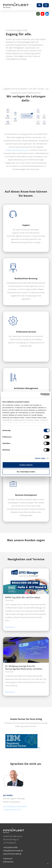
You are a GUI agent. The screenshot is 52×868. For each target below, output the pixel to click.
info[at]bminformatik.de (13, 851)
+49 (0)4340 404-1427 (12, 810)
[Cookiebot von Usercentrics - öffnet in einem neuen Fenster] (40, 394)
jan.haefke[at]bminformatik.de (15, 806)
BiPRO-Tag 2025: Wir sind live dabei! (23, 597)
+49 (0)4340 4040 (10, 847)
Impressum (8, 858)
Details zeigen (40, 458)
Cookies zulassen (26, 465)
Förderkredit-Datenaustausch (17, 150)
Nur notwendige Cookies (26, 472)
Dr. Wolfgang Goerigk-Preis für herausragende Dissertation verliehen (24, 667)
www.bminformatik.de (12, 854)
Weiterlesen (10, 627)
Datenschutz (8, 862)
